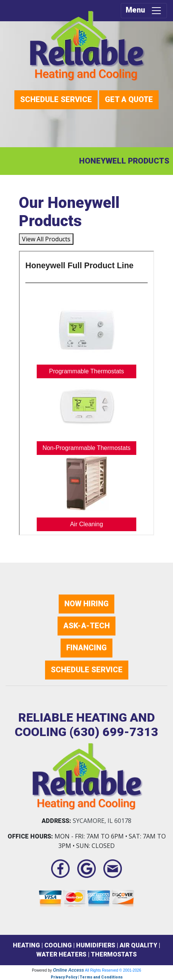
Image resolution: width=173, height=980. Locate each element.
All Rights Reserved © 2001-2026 (113, 970)
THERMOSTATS (114, 954)
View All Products (46, 239)
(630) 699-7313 (114, 732)
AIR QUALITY (138, 945)
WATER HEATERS (61, 954)
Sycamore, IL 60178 (102, 821)
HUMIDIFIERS (96, 945)
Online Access (69, 970)
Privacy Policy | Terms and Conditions (87, 977)
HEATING (26, 945)
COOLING (58, 945)
